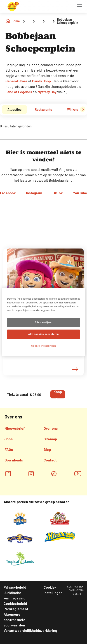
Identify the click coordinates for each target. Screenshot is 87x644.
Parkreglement (16, 609)
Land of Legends (19, 92)
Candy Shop (41, 81)
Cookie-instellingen (53, 590)
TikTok (57, 193)
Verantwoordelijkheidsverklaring (30, 630)
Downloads (14, 460)
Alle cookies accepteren (43, 334)
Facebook (8, 193)
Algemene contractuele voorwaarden (14, 620)
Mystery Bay (47, 92)
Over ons (51, 428)
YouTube (80, 193)
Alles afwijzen (43, 322)
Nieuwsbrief (15, 428)
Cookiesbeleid (15, 603)
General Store (16, 81)
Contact (50, 460)
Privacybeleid (15, 587)
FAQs (9, 449)
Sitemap (50, 439)
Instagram (34, 193)
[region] (44, 322)
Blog (47, 449)
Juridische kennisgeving (15, 595)
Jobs (9, 439)
